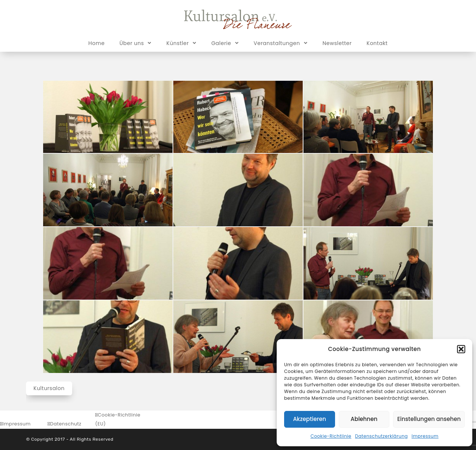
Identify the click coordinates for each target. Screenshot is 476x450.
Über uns (135, 43)
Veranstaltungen (281, 43)
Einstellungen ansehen (429, 419)
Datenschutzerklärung (382, 436)
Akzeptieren (310, 419)
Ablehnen (364, 419)
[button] (461, 349)
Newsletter (337, 43)
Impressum (425, 436)
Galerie (225, 43)
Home (97, 43)
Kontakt (377, 43)
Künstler (182, 43)
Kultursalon (49, 388)
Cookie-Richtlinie (331, 436)
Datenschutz (66, 424)
